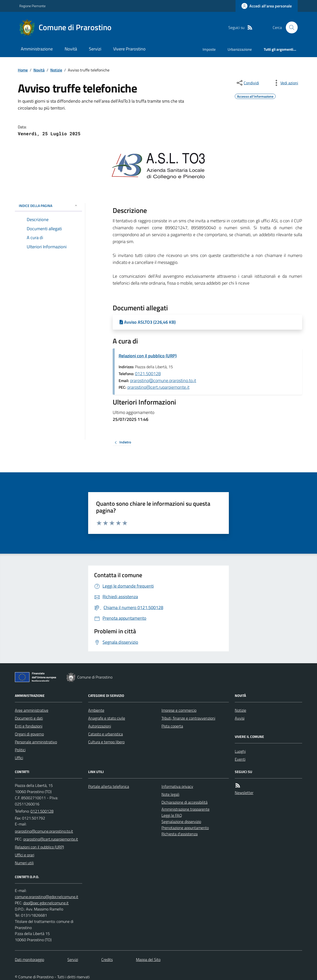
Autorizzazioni (100, 726)
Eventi (240, 759)
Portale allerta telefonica (109, 786)
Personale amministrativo (36, 742)
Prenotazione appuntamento (185, 828)
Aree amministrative (32, 710)
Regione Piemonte (32, 6)
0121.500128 (148, 374)
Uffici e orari (25, 855)
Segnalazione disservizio (181, 821)
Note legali (170, 794)
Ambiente (96, 710)
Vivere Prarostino (129, 49)
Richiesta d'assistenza (180, 834)
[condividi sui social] (247, 83)
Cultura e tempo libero (106, 742)
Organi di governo (29, 734)
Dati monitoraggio (29, 959)
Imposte (209, 49)
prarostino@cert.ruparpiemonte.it (158, 387)
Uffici (19, 758)
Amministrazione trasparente (185, 809)
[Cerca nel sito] (290, 27)
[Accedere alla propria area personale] (267, 6)
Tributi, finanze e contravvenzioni (188, 718)
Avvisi (240, 718)
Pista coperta (172, 726)
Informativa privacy (177, 786)
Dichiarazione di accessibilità (185, 802)
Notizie (56, 70)
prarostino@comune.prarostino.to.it (163, 380)
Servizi (95, 49)
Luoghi (240, 751)
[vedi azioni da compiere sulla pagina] (285, 83)
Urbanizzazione (240, 49)
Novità (71, 49)
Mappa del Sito (148, 959)
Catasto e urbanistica (106, 734)
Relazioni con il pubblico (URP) (148, 356)
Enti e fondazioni (29, 726)
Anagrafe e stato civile (107, 718)
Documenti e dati (29, 718)
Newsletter (244, 793)
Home (23, 70)
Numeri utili (24, 863)
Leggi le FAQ (172, 815)
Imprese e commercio (179, 710)
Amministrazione (37, 49)
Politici (20, 750)
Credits (107, 959)
